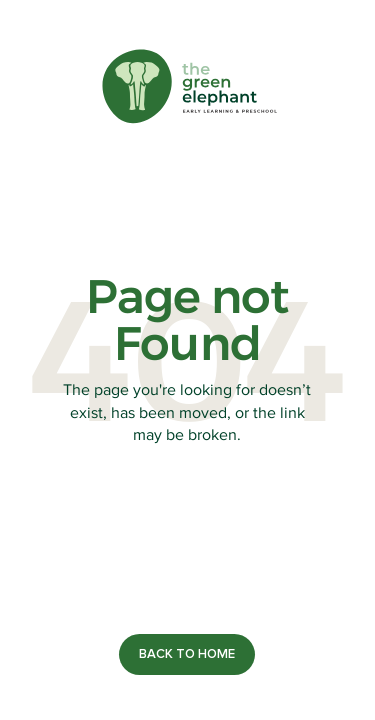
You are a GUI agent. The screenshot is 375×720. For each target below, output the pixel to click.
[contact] (187, 654)
